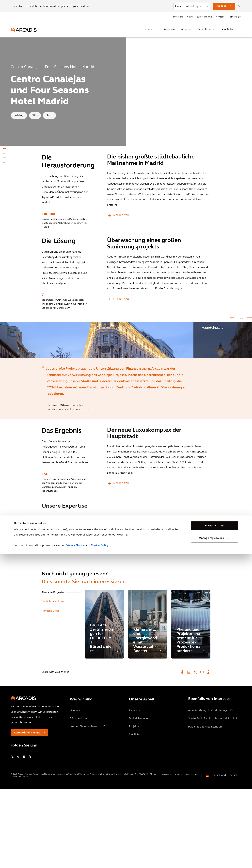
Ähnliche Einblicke (53, 681)
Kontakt (220, 17)
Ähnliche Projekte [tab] (53, 672)
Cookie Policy (100, 859)
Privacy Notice (75, 859)
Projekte (186, 30)
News (190, 17)
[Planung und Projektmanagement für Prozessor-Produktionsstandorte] (191, 704)
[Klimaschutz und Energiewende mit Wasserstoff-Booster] (148, 704)
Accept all (211, 840)
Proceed (221, 6)
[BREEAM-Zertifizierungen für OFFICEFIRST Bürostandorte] (104, 704)
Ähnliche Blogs (50, 690)
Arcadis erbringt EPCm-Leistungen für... (212, 790)
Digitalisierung (207, 30)
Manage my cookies (211, 852)
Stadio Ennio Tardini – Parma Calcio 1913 (213, 798)
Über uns (147, 30)
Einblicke (227, 30)
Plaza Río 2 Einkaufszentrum (205, 806)
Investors (178, 17)
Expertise (169, 30)
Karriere (233, 17)
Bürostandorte (204, 17)
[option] (126, 380)
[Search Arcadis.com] (239, 30)
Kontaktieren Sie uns (27, 812)
